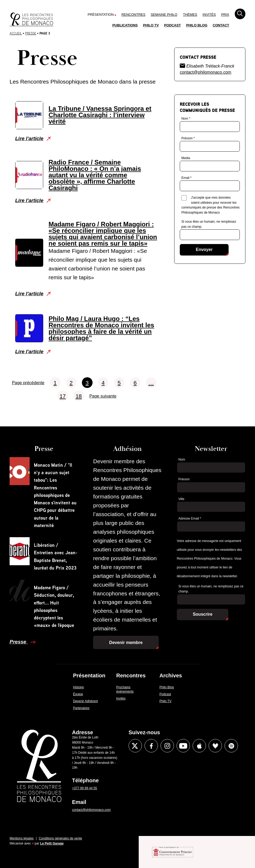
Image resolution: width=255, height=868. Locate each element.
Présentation (101, 15)
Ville (181, 499)
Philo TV (151, 25)
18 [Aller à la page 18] (79, 396)
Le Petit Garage (52, 843)
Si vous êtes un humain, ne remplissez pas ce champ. (209, 224)
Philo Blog (197, 25)
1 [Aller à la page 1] (55, 383)
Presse (31, 33)
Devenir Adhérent (85, 701)
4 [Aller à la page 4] (103, 383)
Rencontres (133, 15)
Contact (221, 25)
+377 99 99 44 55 (85, 788)
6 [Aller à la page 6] (135, 383)
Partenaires (81, 708)
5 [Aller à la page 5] (119, 383)
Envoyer (204, 250)
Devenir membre (126, 643)
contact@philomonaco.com (206, 72)
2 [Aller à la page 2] (71, 383)
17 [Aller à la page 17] (63, 396)
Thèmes (190, 15)
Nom (186, 119)
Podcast (172, 25)
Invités (209, 15)
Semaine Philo (164, 15)
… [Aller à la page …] (151, 383)
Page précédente (28, 383)
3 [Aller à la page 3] (87, 383)
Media (186, 158)
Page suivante (103, 396)
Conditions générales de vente (61, 838)
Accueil (16, 33)
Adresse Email (190, 519)
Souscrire (203, 614)
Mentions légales (22, 838)
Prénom (188, 138)
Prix (225, 15)
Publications (125, 25)
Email (186, 178)
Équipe (78, 694)
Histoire (79, 687)
